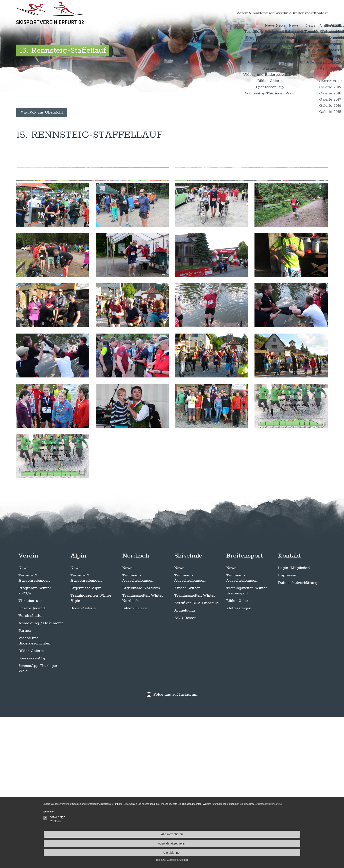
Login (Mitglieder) (294, 718)
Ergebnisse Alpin (86, 739)
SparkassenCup (32, 809)
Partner (25, 781)
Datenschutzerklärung (298, 733)
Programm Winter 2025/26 (35, 741)
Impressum (288, 726)
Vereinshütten (31, 766)
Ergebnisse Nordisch (141, 739)
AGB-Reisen (185, 769)
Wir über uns (30, 751)
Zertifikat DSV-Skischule (196, 754)
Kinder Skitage (187, 739)
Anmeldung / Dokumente (41, 774)
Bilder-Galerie (31, 801)
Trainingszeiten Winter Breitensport (247, 741)
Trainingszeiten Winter (195, 746)
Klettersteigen (239, 759)
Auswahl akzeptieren (277, 838)
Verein (192, 13)
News (23, 718)
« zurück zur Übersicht (42, 185)
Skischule (259, 13)
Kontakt (316, 13)
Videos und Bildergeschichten (34, 791)
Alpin (211, 13)
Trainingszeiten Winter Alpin (91, 749)
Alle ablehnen (277, 848)
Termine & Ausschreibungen (34, 729)
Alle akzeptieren (277, 829)
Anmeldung (185, 761)
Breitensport (289, 13)
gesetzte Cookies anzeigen (277, 855)
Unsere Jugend (32, 759)
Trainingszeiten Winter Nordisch (143, 749)
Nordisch (233, 13)
